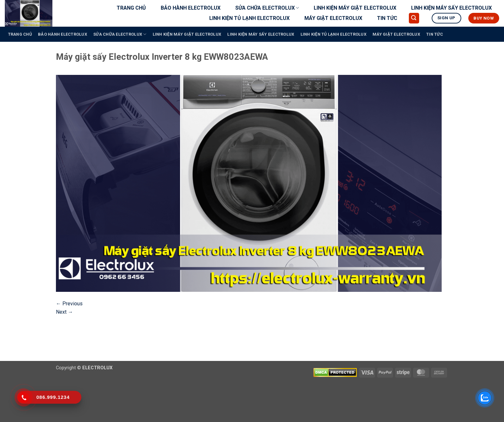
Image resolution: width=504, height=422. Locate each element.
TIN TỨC (387, 18)
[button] (414, 18)
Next (64, 312)
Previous (69, 304)
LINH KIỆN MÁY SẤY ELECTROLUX (451, 8)
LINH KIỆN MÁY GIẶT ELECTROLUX (355, 8)
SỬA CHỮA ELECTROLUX (267, 8)
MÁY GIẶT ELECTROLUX (333, 18)
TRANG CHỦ (131, 8)
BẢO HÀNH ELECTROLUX (191, 8)
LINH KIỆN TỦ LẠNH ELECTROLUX (249, 18)
